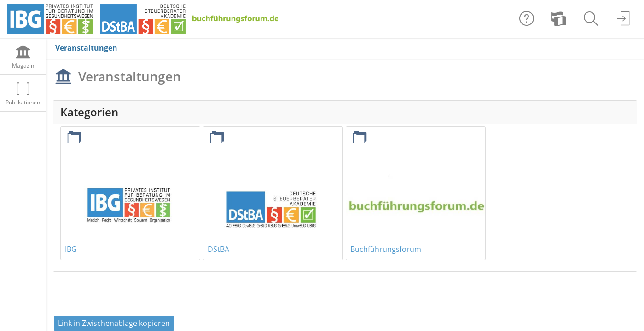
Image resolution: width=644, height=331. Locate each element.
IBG (71, 249)
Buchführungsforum (386, 249)
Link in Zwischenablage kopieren (114, 323)
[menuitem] (559, 19)
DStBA (218, 249)
